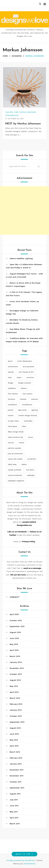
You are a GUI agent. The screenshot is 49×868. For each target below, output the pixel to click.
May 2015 (14, 644)
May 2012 (14, 740)
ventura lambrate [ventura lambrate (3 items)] (15, 475)
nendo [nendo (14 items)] (21, 443)
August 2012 (15, 728)
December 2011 (17, 770)
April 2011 (14, 818)
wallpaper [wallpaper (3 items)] (31, 475)
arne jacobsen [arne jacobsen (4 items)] (29, 367)
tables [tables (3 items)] (24, 464)
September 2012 (17, 722)
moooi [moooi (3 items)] (30, 437)
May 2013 (14, 686)
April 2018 (14, 614)
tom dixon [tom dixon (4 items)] (30, 470)
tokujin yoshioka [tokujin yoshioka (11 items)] (15, 470)
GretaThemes (30, 864)
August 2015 (15, 632)
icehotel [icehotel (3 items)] (34, 399)
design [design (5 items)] (11, 383)
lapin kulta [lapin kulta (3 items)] (22, 410)
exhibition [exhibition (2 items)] (12, 388)
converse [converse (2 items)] (30, 377)
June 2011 (14, 806)
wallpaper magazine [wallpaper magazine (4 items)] (16, 481)
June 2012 (14, 734)
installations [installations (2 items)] (27, 405)
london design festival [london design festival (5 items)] (28, 415)
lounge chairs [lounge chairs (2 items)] (13, 421)
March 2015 (15, 656)
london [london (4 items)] (11, 415)
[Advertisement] (24, 210)
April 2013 (14, 692)
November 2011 (17, 776)
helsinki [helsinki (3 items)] (23, 399)
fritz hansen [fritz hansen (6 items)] (13, 394)
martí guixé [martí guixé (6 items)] (12, 426)
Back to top (24, 854)
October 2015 (16, 620)
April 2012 (14, 746)
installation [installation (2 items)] (12, 405)
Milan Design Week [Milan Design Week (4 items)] (16, 432)
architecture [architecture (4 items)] (13, 367)
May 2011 (14, 812)
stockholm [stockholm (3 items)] (32, 459)
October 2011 (16, 782)
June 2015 (14, 638)
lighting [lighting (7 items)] (35, 410)
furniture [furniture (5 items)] (11, 399)
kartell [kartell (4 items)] (11, 410)
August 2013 (15, 680)
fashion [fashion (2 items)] (24, 388)
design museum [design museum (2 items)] (25, 383)
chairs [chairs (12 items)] (19, 377)
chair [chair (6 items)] (10, 377)
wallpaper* (15, 597)
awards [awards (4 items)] (11, 372)
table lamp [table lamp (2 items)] (12, 464)
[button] (40, 4)
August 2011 (15, 794)
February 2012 (16, 758)
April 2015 (14, 650)
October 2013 (16, 674)
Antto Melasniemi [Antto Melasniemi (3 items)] (25, 361)
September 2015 (17, 626)
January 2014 (16, 662)
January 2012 (16, 764)
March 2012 (15, 752)
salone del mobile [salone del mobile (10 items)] (15, 459)
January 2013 (16, 710)
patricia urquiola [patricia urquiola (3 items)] (14, 448)
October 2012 (16, 716)
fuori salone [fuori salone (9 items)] (28, 394)
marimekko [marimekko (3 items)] (28, 421)
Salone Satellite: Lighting (21, 258)
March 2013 (15, 698)
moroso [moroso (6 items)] (11, 443)
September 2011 (17, 788)
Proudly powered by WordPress (21, 860)
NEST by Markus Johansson (23, 124)
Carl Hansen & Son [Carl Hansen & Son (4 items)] (26, 372)
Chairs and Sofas (16, 112)
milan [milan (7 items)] (24, 426)
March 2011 (15, 824)
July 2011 (14, 800)
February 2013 (16, 704)
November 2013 (17, 668)
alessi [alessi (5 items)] (10, 361)
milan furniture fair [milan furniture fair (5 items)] (15, 437)
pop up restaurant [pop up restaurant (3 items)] (15, 454)
